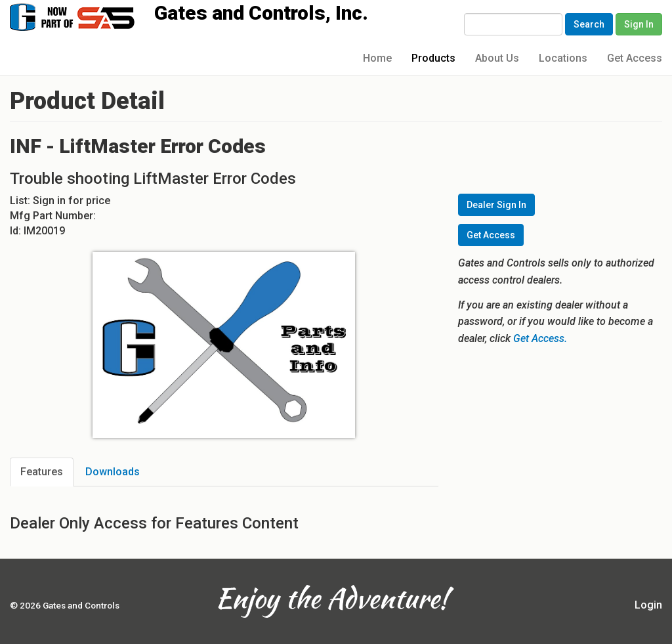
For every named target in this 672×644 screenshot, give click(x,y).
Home (377, 58)
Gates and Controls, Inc (85, 16)
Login (648, 605)
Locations (563, 58)
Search (589, 24)
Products (433, 58)
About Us (497, 58)
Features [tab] (42, 472)
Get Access (635, 58)
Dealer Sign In (496, 205)
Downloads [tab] (113, 472)
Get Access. (540, 338)
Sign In (639, 24)
